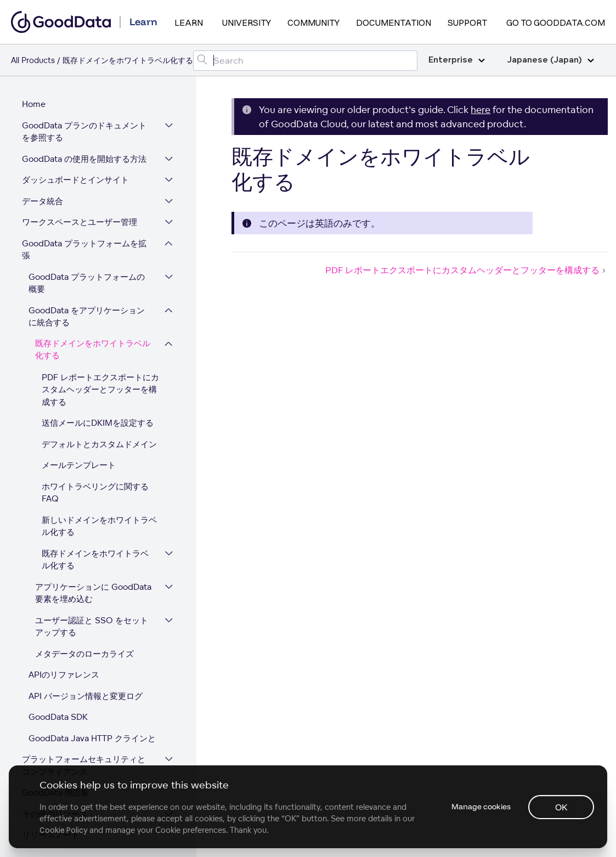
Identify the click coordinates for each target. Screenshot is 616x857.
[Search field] (305, 61)
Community (313, 22)
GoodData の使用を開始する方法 (84, 152)
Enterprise (457, 60)
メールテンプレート (79, 458)
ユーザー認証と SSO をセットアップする (92, 620)
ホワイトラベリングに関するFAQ (95, 486)
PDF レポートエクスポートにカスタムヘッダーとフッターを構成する (100, 383)
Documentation (394, 22)
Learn (189, 22)
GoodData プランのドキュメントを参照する (84, 125)
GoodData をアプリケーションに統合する (87, 310)
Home (34, 97)
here (481, 109)
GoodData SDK (58, 710)
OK (561, 807)
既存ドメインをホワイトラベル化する (93, 343)
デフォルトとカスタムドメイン (99, 438)
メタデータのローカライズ (84, 647)
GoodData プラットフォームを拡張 (84, 243)
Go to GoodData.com (556, 22)
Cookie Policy (63, 830)
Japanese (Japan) (550, 60)
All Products (33, 60)
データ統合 (43, 194)
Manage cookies (481, 807)
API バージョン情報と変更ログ (86, 689)
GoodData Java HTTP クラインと (92, 732)
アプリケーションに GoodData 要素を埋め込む (93, 587)
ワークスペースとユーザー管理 (80, 215)
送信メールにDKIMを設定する (98, 416)
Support (467, 22)
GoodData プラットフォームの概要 (87, 277)
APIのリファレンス (64, 668)
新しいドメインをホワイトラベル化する (99, 520)
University (247, 22)
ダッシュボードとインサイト (75, 173)
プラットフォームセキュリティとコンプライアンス (84, 759)
